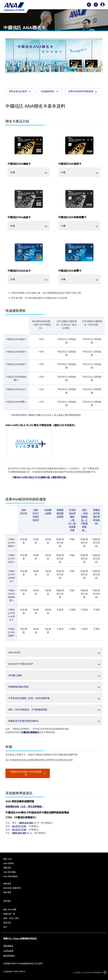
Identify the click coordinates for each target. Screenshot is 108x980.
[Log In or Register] (103, 5)
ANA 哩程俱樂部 (11, 876)
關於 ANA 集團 (10, 909)
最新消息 (7, 923)
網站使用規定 (9, 956)
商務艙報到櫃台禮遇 (60, 513)
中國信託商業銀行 (30, 732)
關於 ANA (8, 859)
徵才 (5, 927)
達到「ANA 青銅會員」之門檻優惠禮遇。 (84, 520)
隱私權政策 (8, 946)
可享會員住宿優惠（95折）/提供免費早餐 (72, 520)
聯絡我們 (7, 884)
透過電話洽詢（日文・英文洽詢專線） (25, 807)
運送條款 (7, 901)
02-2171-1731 (19, 826)
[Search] (89, 5)
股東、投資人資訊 (11, 918)
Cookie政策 (8, 951)
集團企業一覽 (9, 914)
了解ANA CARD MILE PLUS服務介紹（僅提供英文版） (40, 477)
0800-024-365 (26, 823)
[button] (29, 172)
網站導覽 (7, 892)
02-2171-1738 (19, 830)
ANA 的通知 (9, 863)
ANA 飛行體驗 (10, 872)
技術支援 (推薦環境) (12, 888)
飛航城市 (7, 868)
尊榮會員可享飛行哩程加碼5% (96, 517)
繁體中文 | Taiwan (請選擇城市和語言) (20, 938)
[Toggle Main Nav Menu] (96, 5)
